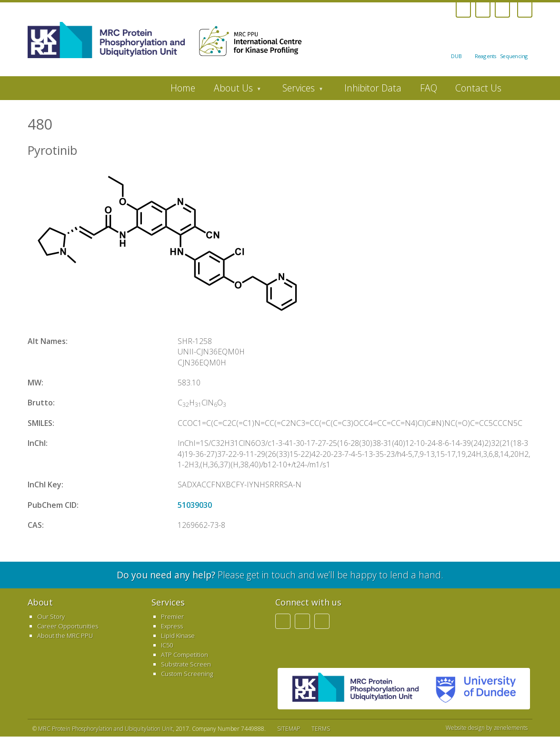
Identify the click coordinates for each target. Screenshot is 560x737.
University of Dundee (472, 689)
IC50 (167, 645)
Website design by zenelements (487, 728)
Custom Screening (187, 674)
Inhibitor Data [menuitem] (373, 88)
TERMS (321, 729)
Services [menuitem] (298, 91)
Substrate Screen (186, 664)
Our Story (51, 616)
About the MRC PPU (65, 636)
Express (172, 626)
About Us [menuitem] (233, 91)
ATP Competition (185, 655)
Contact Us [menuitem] (478, 88)
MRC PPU (355, 689)
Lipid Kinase (178, 636)
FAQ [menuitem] (429, 88)
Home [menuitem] (183, 88)
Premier (172, 616)
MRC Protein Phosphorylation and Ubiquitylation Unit (105, 729)
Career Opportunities (68, 626)
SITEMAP (289, 729)
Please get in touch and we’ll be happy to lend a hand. (280, 575)
